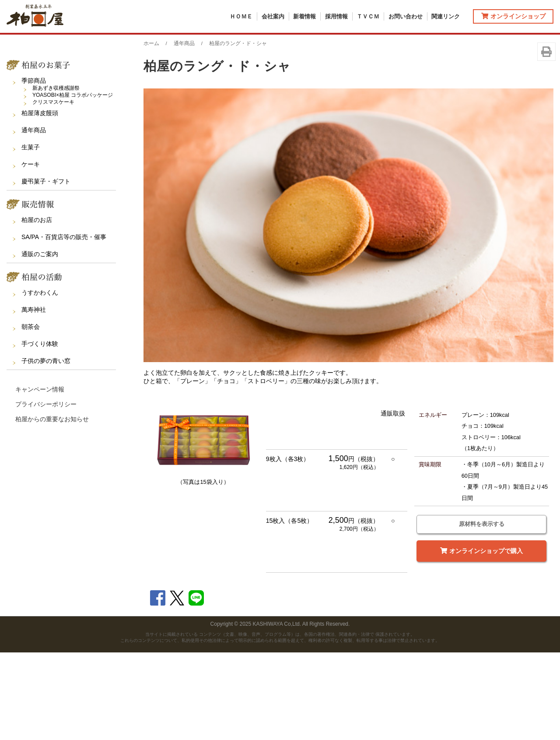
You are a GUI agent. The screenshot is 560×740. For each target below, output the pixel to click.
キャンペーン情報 (40, 476)
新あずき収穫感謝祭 (56, 175)
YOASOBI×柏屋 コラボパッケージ (73, 182)
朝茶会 (31, 414)
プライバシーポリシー (46, 491)
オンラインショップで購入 (481, 638)
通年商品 (34, 217)
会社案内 (273, 16)
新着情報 (304, 16)
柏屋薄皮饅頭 (40, 200)
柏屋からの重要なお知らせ (52, 506)
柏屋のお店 (37, 307)
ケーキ (31, 251)
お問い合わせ (406, 16)
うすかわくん (40, 380)
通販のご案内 (40, 341)
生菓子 (31, 234)
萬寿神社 (34, 397)
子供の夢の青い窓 (46, 448)
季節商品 (34, 168)
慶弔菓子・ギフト (46, 268)
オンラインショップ (513, 16)
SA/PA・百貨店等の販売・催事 (64, 324)
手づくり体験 (40, 431)
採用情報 (336, 16)
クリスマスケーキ (53, 189)
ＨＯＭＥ (241, 16)
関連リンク (446, 16)
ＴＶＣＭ (368, 16)
